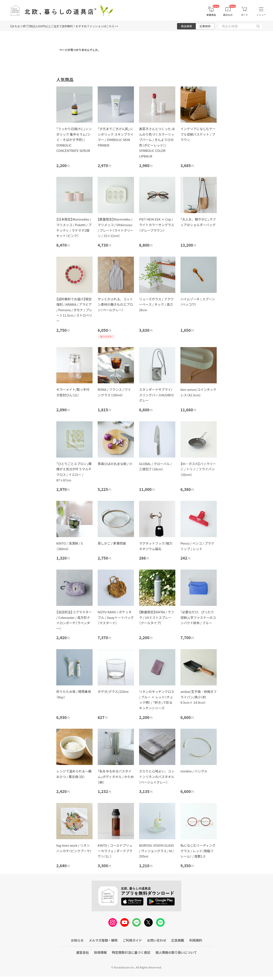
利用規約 (196, 940)
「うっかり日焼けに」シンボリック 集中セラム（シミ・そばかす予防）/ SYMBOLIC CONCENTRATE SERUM (74, 140)
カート (245, 15)
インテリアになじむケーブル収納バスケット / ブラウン (198, 134)
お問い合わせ (157, 940)
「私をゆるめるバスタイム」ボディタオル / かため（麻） (116, 776)
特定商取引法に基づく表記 (131, 952)
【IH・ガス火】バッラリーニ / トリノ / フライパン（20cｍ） (198, 469)
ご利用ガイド (132, 940)
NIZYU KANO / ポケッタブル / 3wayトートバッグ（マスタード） (116, 617)
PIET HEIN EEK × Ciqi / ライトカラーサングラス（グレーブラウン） (157, 225)
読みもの (228, 15)
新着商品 (211, 15)
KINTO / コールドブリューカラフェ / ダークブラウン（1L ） (115, 851)
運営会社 (83, 952)
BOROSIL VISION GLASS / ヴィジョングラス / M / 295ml (156, 851)
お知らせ (77, 940)
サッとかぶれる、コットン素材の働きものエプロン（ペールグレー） (115, 304)
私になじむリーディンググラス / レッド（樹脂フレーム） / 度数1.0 (198, 851)
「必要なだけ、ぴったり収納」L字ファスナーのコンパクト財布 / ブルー (198, 617)
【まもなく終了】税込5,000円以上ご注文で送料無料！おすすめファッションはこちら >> (64, 26)
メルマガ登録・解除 (103, 940)
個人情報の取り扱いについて (176, 952)
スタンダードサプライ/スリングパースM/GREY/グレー (156, 395)
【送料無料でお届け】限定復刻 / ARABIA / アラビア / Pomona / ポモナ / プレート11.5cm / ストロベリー (74, 310)
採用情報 (100, 952)
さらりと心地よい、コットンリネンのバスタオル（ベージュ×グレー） (157, 776)
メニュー (261, 15)
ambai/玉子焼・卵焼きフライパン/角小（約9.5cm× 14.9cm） (199, 697)
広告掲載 (178, 940)
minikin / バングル (194, 771)
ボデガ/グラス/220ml (113, 691)
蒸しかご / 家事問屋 (112, 543)
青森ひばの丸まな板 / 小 (115, 464)
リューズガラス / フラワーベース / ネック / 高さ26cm (156, 304)
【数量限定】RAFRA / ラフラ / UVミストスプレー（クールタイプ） (157, 617)
